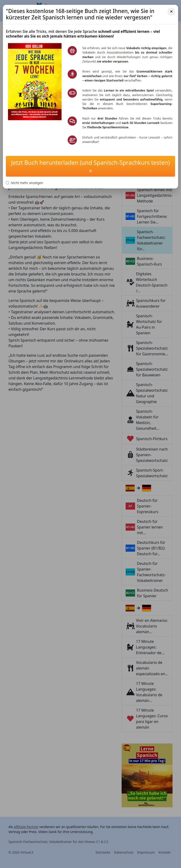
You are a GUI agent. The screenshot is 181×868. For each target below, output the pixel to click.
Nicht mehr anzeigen (25, 183)
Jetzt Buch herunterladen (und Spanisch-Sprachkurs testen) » (91, 166)
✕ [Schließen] (171, 11)
